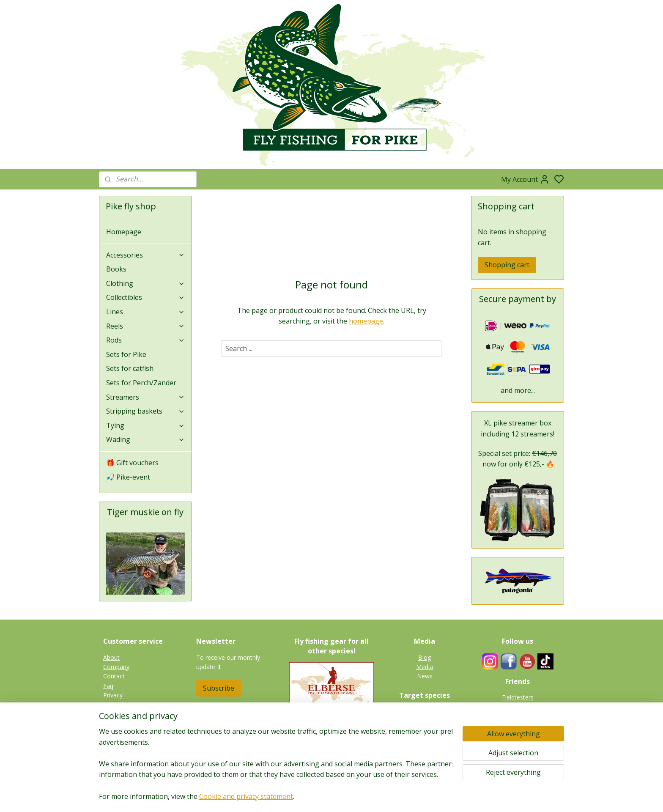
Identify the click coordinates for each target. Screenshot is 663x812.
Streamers (145, 397)
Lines (145, 312)
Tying (145, 425)
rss (376, 797)
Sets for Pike (126, 354)
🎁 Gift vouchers (132, 463)
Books (116, 269)
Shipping (115, 714)
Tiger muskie (425, 721)
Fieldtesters (518, 697)
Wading (145, 439)
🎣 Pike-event (128, 477)
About (111, 657)
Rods (145, 340)
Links (522, 716)
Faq (108, 686)
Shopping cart (507, 265)
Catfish (425, 749)
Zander (425, 730)
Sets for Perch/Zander (141, 383)
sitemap (358, 797)
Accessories (145, 255)
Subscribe (219, 688)
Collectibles (145, 297)
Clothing (145, 283)
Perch (425, 740)
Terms (112, 723)
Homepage (124, 232)
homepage (366, 321)
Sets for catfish (130, 368)
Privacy (113, 695)
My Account (525, 179)
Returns (114, 705)
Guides (518, 706)
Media (425, 667)
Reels (145, 326)
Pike (425, 712)
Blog (425, 657)
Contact (114, 676)
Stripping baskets (145, 411)
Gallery (425, 759)
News (425, 676)
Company (116, 667)
